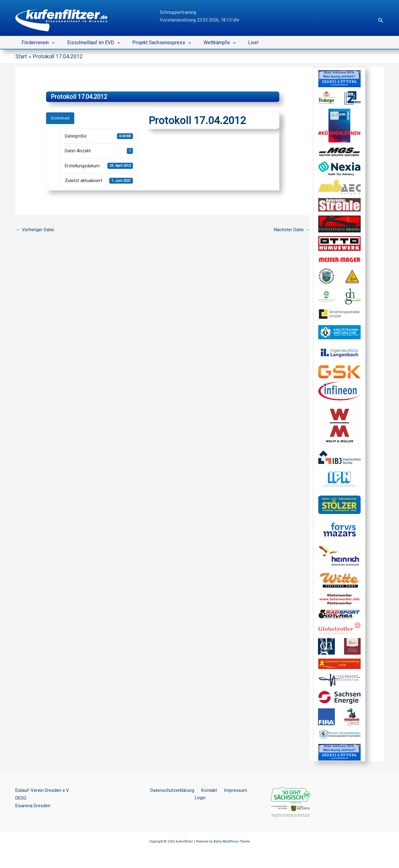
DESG (21, 798)
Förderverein (37, 43)
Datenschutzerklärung (168, 790)
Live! (242, 43)
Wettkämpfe (211, 43)
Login (248, 790)
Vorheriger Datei (35, 229)
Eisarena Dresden (33, 806)
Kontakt (202, 790)
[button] (381, 20)
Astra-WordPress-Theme (232, 841)
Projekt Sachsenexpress (156, 43)
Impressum (226, 790)
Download (60, 118)
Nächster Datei (292, 229)
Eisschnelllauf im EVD (90, 43)
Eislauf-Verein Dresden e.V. (42, 790)
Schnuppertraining (178, 12)
